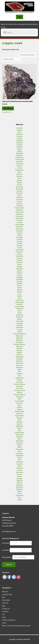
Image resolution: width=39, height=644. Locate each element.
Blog (4, 606)
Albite (20, 132)
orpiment (19, 374)
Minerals (5, 592)
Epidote (19, 271)
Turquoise (20, 464)
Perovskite (19, 382)
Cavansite (19, 199)
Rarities (19, 407)
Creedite (20, 241)
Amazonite (19, 134)
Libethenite (19, 328)
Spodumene (19, 441)
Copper (19, 235)
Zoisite (19, 500)
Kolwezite (19, 317)
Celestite (19, 202)
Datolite (19, 254)
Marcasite (19, 346)
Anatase (19, 139)
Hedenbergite (20, 302)
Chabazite (19, 206)
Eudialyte (19, 277)
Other (19, 376)
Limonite (19, 330)
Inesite (20, 313)
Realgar (19, 409)
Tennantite (20, 453)
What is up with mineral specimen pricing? (16, 626)
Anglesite (19, 145)
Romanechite (19, 416)
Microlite (19, 351)
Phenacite (19, 386)
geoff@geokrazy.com (9, 531)
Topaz (19, 460)
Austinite (19, 166)
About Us (5, 603)
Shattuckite (19, 426)
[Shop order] (12, 59)
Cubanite (19, 246)
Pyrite (20, 399)
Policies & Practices (9, 620)
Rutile (19, 420)
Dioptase (19, 260)
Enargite (19, 267)
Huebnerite (19, 309)
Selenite (20, 424)
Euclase (19, 275)
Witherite (20, 483)
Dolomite (19, 262)
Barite (19, 172)
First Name (6, 543)
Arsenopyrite (19, 160)
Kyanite (20, 319)
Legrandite (20, 323)
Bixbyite (19, 183)
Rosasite (19, 418)
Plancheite (19, 388)
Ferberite (19, 283)
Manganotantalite (20, 344)
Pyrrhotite (19, 403)
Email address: (7, 557)
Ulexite (19, 466)
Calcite (19, 195)
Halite (19, 298)
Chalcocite (20, 210)
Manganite (19, 342)
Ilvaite (19, 311)
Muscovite (19, 365)
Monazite (20, 359)
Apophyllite (19, 153)
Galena (19, 288)
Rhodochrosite (19, 411)
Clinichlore (20, 227)
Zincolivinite (19, 495)
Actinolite (19, 128)
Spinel (19, 439)
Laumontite (19, 321)
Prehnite (20, 393)
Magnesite (20, 336)
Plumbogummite (20, 390)
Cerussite (19, 204)
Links (4, 617)
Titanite (19, 458)
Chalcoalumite (20, 208)
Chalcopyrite (20, 212)
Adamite (19, 130)
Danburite (19, 252)
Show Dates (6, 600)
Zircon (19, 498)
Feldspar (20, 281)
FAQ (3, 597)
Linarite (19, 332)
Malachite (19, 340)
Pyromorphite (19, 401)
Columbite (20, 231)
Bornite (19, 185)
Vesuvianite (20, 472)
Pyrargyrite (19, 397)
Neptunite (19, 367)
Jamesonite (19, 315)
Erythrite (20, 273)
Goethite (19, 292)
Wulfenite (19, 489)
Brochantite (20, 189)
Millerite (19, 353)
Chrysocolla (19, 218)
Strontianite (20, 449)
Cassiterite (19, 197)
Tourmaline (20, 462)
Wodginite (19, 485)
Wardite (20, 477)
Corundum (19, 237)
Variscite (19, 470)
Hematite (19, 304)
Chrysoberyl (20, 216)
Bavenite (20, 174)
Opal (19, 372)
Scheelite (19, 422)
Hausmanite (20, 300)
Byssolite (19, 193)
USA (10, 112)
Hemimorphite (19, 307)
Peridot (19, 380)
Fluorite (19, 286)
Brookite (20, 191)
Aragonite (19, 155)
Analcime (19, 136)
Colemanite (19, 229)
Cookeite (19, 233)
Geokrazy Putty (7, 594)
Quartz (20, 405)
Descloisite (19, 256)
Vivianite (19, 474)
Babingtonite (19, 170)
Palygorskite (19, 378)
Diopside (19, 258)
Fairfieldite (19, 279)
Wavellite (19, 479)
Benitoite (19, 176)
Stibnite (19, 445)
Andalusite (19, 141)
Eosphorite (19, 269)
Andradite (19, 143)
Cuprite (19, 248)
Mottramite (19, 363)
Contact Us (6, 609)
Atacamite (20, 162)
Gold (3, 112)
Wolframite (19, 487)
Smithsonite (19, 435)
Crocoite (19, 244)
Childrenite (19, 214)
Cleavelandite (20, 225)
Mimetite (19, 355)
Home (4, 623)
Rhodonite (19, 414)
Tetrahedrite (19, 456)
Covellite (19, 239)
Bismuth (20, 181)
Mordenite (19, 361)
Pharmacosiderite (19, 384)
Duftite (20, 265)
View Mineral (8, 108)
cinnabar (19, 223)
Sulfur (19, 451)
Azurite (19, 168)
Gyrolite (20, 296)
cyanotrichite (19, 250)
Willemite (20, 481)
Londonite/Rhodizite (19, 334)
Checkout (5, 612)
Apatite (19, 151)
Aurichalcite (20, 164)
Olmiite (19, 369)
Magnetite (19, 338)
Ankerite (19, 149)
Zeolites (20, 491)
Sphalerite (19, 437)
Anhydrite (19, 147)
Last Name (6, 550)
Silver (7, 112)
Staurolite (20, 443)
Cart (3, 614)
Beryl (19, 178)
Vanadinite (19, 468)
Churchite (20, 220)
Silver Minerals (19, 432)
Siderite (19, 428)
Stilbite (19, 447)
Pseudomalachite (19, 395)
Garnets (19, 290)
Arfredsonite (19, 157)
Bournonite (19, 187)
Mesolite (20, 349)
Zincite (19, 493)
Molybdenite (19, 357)
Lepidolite (19, 325)
